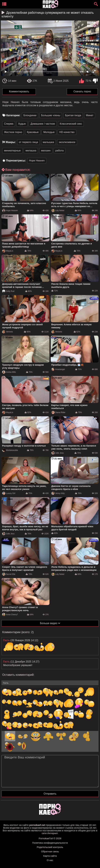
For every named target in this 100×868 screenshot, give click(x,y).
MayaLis (8, 251)
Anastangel (58, 369)
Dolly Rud (8, 291)
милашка (31, 151)
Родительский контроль (50, 847)
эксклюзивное (67, 142)
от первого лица (28, 142)
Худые (22, 124)
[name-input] (50, 683)
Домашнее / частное (43, 124)
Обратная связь (50, 851)
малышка (48, 142)
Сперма (9, 124)
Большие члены (51, 115)
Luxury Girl (9, 493)
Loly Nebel (58, 211)
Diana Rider (58, 412)
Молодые (49, 132)
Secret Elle (9, 574)
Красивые (33, 132)
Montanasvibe (10, 450)
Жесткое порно (13, 132)
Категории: (13, 115)
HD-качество (67, 132)
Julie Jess (58, 453)
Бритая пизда (73, 115)
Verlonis (7, 332)
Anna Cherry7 (10, 615)
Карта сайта (50, 856)
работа (60, 151)
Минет (90, 115)
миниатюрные (12, 151)
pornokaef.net (37, 825)
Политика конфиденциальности (50, 843)
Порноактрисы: (16, 161)
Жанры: (11, 142)
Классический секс (71, 124)
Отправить (50, 794)
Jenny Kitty (58, 493)
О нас (50, 860)
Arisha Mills (9, 372)
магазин (46, 151)
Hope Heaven (37, 161)
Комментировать (19, 91)
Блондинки (30, 115)
